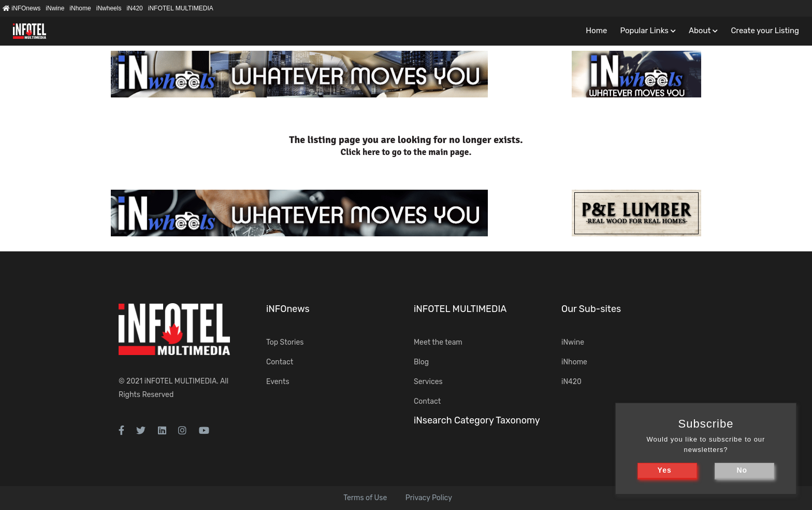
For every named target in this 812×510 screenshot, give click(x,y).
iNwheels (109, 8)
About (700, 31)
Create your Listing (765, 31)
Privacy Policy (429, 498)
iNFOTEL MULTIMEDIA (181, 8)
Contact (280, 362)
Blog (421, 362)
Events (278, 382)
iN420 (134, 8)
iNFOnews (21, 8)
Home (596, 31)
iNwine (55, 8)
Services (428, 382)
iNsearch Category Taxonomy (477, 420)
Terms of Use (365, 498)
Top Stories (285, 342)
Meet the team (438, 342)
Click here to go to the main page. (406, 152)
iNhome (80, 8)
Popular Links (644, 31)
